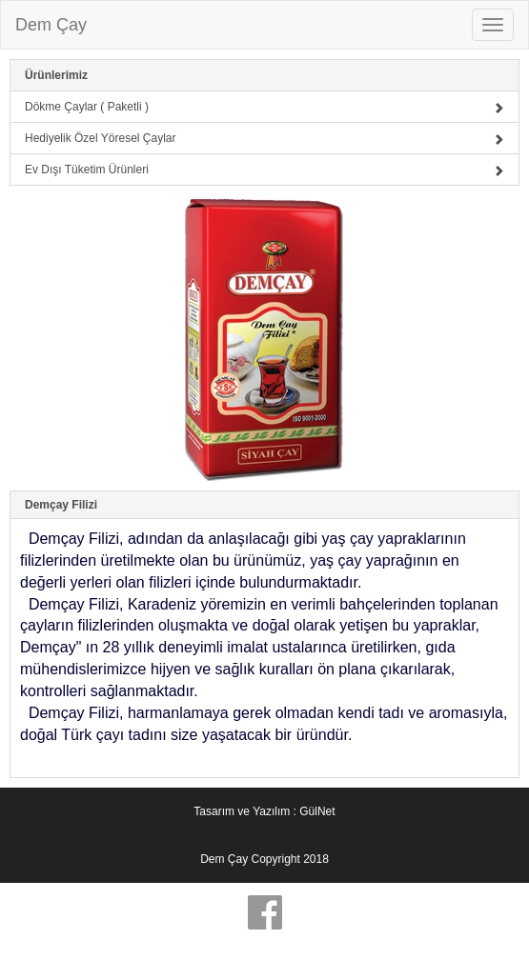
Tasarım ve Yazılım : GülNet (264, 811)
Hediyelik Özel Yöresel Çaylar (264, 138)
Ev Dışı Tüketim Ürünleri (264, 170)
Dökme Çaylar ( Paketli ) (264, 107)
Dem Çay (51, 25)
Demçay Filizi (61, 505)
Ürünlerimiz (56, 75)
